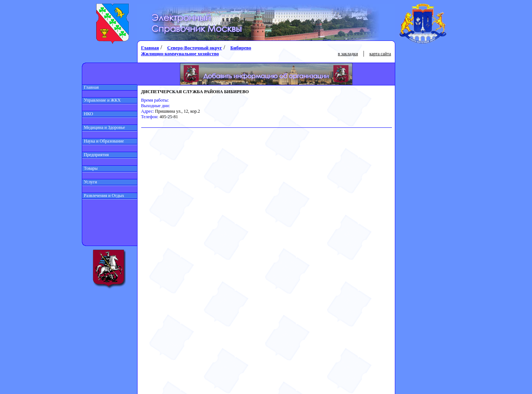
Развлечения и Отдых (103, 196)
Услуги (90, 182)
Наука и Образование (103, 141)
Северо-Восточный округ (195, 48)
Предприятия (96, 155)
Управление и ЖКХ (102, 100)
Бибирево (241, 48)
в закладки (348, 54)
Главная (91, 87)
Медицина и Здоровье (104, 127)
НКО (88, 114)
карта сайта (380, 54)
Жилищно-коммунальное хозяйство (180, 54)
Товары (90, 168)
